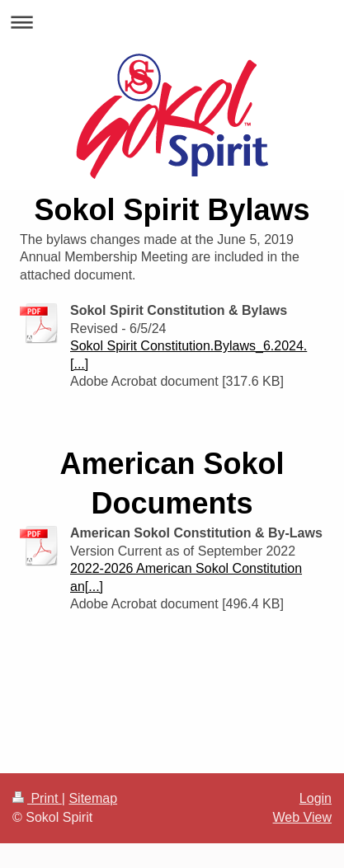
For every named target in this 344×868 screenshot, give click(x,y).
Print (37, 798)
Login (316, 798)
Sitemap (93, 798)
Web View (302, 817)
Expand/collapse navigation (172, 22)
